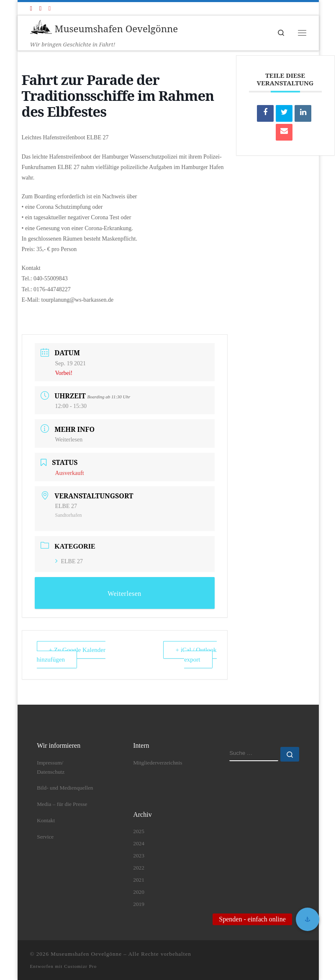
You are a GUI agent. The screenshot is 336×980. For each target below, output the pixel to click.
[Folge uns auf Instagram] (50, 9)
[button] (308, 919)
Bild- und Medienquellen (65, 788)
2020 (139, 892)
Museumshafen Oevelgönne (86, 954)
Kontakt (46, 820)
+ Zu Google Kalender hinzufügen (71, 655)
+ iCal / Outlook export (196, 655)
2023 (139, 856)
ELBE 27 (69, 561)
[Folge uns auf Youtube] (40, 9)
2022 (139, 868)
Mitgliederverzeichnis (158, 763)
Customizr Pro (80, 966)
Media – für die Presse (62, 804)
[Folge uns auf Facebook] (31, 9)
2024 (139, 843)
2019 (139, 904)
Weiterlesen (69, 440)
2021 (139, 880)
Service (45, 837)
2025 (139, 831)
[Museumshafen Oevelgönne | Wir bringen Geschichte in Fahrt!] (41, 27)
